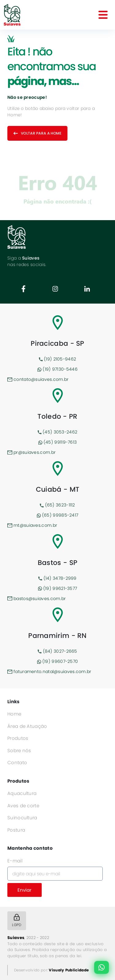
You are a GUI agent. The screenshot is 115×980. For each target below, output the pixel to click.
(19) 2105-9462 (58, 359)
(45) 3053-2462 (58, 432)
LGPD (17, 921)
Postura (16, 830)
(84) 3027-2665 (57, 651)
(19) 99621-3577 (58, 588)
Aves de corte (23, 806)
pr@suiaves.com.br (31, 452)
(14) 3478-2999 (57, 578)
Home (14, 714)
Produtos (18, 738)
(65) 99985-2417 (58, 515)
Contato (17, 762)
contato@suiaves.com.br (38, 379)
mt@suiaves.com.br (32, 525)
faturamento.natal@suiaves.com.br (49, 671)
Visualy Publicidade (69, 970)
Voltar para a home (37, 133)
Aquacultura (22, 793)
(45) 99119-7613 (58, 442)
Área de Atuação (27, 726)
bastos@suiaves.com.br (36, 599)
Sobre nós (19, 750)
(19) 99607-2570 (58, 661)
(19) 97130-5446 (57, 369)
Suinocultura (22, 818)
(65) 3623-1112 (57, 505)
